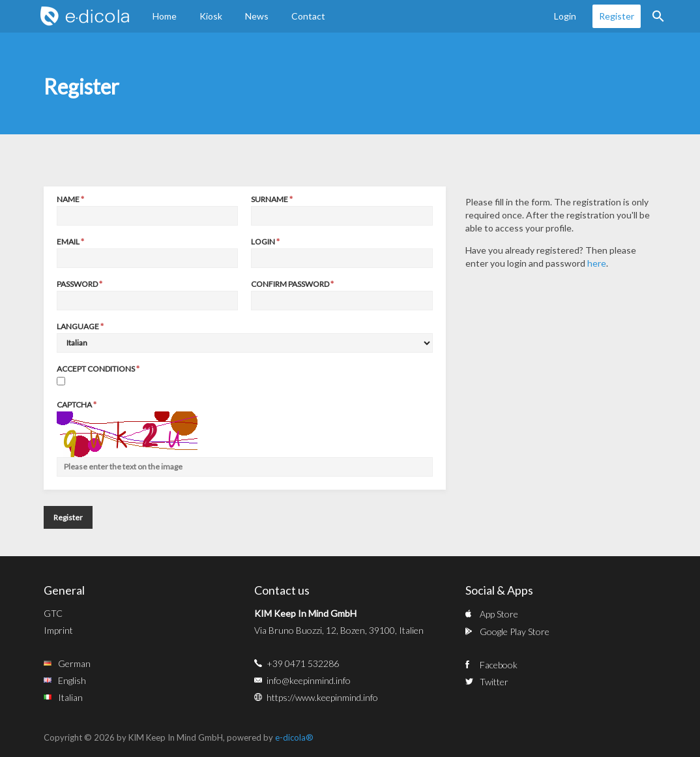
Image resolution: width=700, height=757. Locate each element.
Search (658, 16)
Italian (70, 697)
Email (68, 242)
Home (165, 16)
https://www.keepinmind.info (322, 697)
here (597, 263)
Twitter (494, 682)
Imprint (58, 630)
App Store (499, 614)
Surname (270, 199)
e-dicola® (294, 737)
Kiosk (211, 16)
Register (617, 16)
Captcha (74, 405)
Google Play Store (515, 631)
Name (68, 199)
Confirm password (290, 284)
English (72, 680)
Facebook (499, 665)
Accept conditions (96, 369)
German (74, 663)
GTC (53, 613)
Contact (308, 16)
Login (565, 16)
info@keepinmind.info (309, 680)
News (257, 16)
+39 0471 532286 (303, 663)
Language (78, 326)
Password (77, 284)
